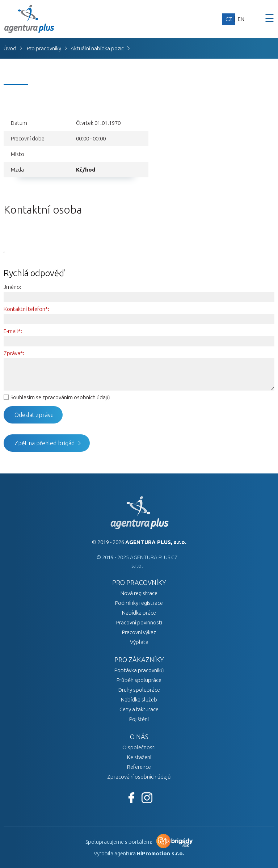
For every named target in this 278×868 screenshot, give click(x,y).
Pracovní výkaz (139, 632)
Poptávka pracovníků (139, 670)
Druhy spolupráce (139, 690)
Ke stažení (139, 757)
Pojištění (139, 719)
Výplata (139, 642)
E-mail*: (13, 331)
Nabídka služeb (139, 700)
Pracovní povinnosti (139, 622)
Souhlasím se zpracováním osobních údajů (60, 397)
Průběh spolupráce (139, 680)
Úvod (10, 48)
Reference (139, 767)
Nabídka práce (139, 613)
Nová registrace (139, 593)
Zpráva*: (14, 353)
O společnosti (139, 747)
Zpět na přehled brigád (45, 443)
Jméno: (12, 287)
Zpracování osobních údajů (139, 777)
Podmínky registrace (139, 603)
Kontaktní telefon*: (26, 309)
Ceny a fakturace (139, 709)
